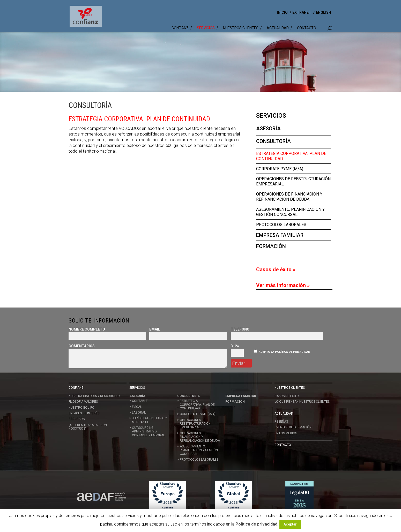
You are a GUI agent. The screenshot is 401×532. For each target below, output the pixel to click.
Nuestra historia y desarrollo (94, 396)
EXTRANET (302, 13)
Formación (271, 246)
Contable (140, 401)
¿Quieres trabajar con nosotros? (88, 427)
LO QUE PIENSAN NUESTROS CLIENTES (302, 402)
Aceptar (290, 524)
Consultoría (273, 141)
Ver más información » (283, 285)
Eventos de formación (293, 427)
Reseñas (281, 422)
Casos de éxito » (276, 269)
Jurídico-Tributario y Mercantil (150, 420)
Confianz (180, 28)
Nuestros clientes (241, 28)
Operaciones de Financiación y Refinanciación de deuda (289, 197)
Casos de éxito (287, 396)
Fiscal (137, 407)
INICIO (282, 13)
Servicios (206, 28)
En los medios (286, 433)
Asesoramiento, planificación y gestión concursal (290, 212)
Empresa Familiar (280, 235)
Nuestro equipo (81, 408)
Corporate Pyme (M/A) (280, 169)
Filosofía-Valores (83, 402)
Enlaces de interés (84, 413)
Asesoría (268, 129)
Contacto (307, 28)
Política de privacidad (256, 524)
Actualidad (278, 28)
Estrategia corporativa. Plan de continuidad (197, 405)
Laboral (139, 413)
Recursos (77, 419)
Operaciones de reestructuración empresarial (195, 424)
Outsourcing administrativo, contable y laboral (148, 432)
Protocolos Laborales (281, 225)
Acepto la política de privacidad (284, 352)
